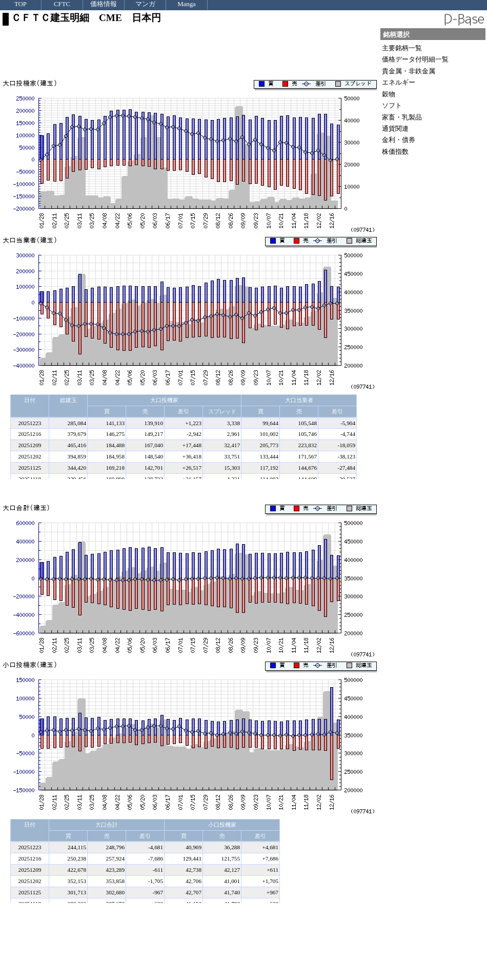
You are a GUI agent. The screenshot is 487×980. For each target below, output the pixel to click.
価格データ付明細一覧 (415, 59)
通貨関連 (395, 128)
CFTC (62, 4)
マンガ (145, 4)
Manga (187, 4)
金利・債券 (399, 140)
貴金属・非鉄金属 (409, 71)
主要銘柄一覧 (402, 48)
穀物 (389, 94)
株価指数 (395, 152)
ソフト (392, 105)
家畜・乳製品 (402, 117)
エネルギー (399, 82)
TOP (21, 4)
